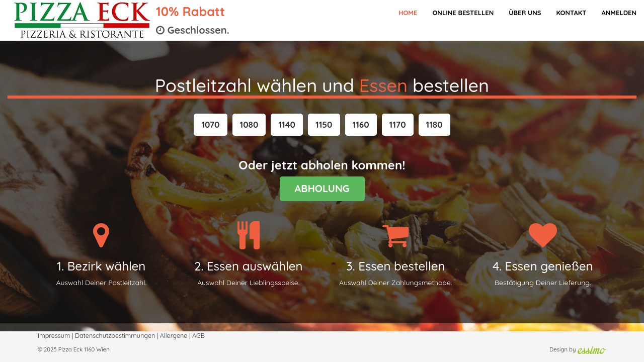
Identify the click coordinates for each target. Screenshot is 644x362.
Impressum (54, 335)
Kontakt (571, 13)
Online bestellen (463, 13)
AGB (198, 335)
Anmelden (619, 13)
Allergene (174, 335)
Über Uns (525, 13)
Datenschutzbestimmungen (115, 335)
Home (408, 13)
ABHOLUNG (322, 188)
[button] (210, 125)
